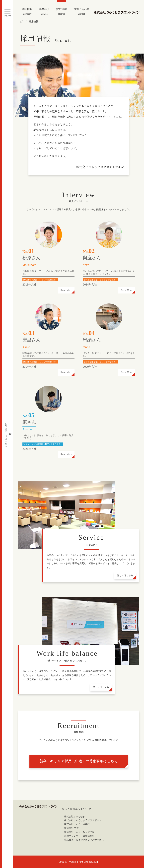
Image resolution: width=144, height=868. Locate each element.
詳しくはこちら (125, 575)
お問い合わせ (81, 11)
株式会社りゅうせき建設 (77, 824)
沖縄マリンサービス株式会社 (79, 836)
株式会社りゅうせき (75, 816)
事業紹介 (44, 11)
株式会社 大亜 (72, 828)
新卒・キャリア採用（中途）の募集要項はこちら (79, 761)
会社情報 (27, 11)
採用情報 (62, 11)
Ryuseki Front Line (8, 434)
